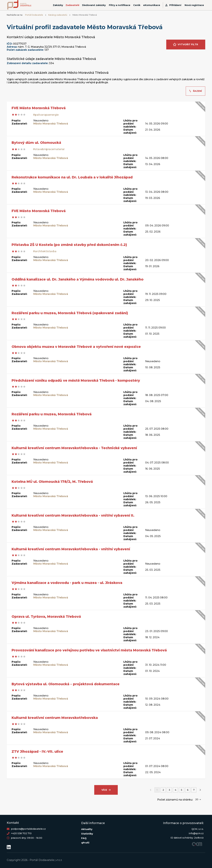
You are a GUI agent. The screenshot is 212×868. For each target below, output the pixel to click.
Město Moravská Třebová (51, 124)
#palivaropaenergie (46, 115)
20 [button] (197, 799)
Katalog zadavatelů (58, 15)
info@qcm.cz (196, 833)
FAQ (84, 838)
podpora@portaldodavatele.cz (28, 829)
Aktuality (87, 829)
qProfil (85, 843)
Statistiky (87, 834)
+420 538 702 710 (21, 833)
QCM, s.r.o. (198, 829)
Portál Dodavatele (34, 15)
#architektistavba (45, 251)
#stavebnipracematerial (49, 149)
